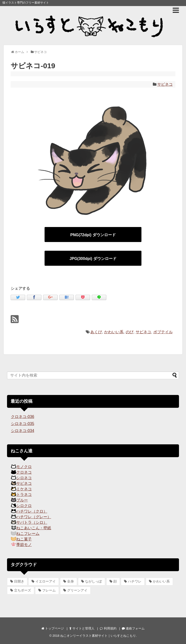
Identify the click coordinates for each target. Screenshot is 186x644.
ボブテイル (163, 332)
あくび (96, 332)
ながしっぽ (93, 581)
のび (130, 332)
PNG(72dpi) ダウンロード (93, 235)
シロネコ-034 (23, 431)
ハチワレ (135, 581)
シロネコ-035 (23, 424)
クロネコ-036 (23, 417)
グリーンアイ (77, 590)
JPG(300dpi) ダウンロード (93, 259)
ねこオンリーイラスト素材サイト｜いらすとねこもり (98, 636)
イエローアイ (46, 581)
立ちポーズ (23, 590)
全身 (70, 581)
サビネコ (165, 84)
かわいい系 (114, 332)
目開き (19, 581)
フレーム (49, 590)
